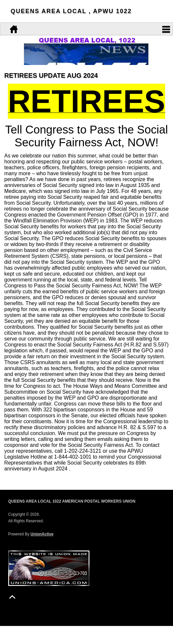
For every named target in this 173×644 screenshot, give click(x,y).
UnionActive (42, 534)
